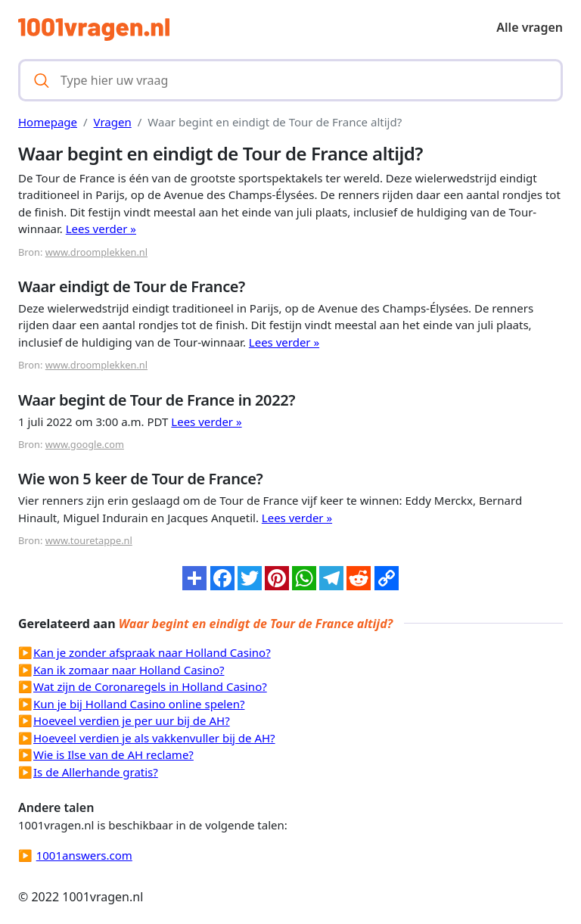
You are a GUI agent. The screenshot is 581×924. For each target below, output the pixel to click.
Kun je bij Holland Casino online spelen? (139, 704)
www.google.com (85, 444)
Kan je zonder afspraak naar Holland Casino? (152, 652)
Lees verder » (101, 229)
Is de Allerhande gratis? (96, 772)
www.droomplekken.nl (96, 252)
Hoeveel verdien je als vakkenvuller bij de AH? (154, 738)
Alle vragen (530, 27)
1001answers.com (84, 855)
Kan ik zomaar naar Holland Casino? (129, 670)
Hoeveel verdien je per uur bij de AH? (132, 720)
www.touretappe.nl (89, 540)
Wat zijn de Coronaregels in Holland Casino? (150, 686)
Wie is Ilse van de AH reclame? (113, 754)
